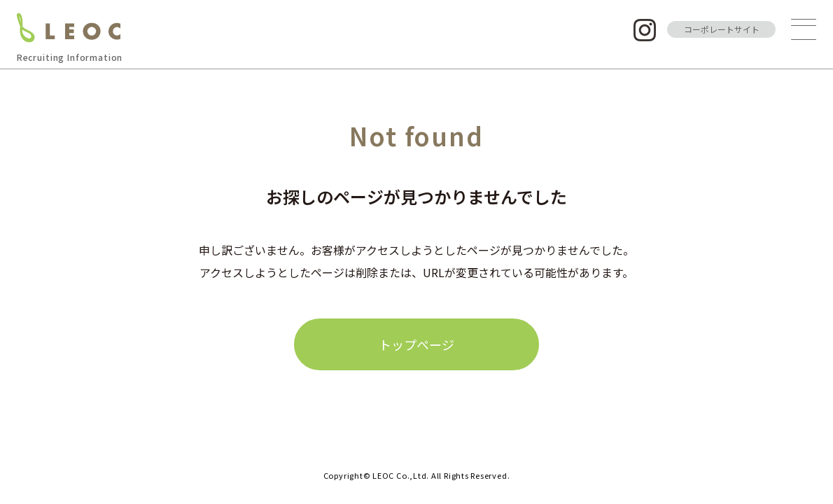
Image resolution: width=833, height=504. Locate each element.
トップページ (416, 344)
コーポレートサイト (722, 29)
